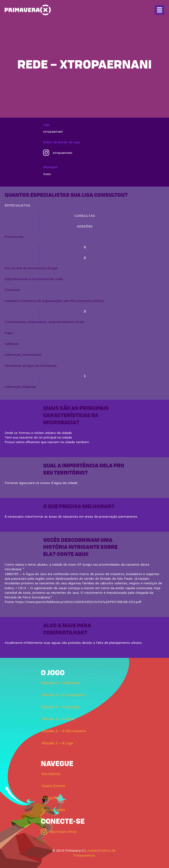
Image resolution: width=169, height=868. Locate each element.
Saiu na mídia (53, 810)
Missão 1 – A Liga (57, 743)
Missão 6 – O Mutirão (61, 683)
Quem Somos (53, 786)
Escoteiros (51, 774)
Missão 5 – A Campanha (63, 695)
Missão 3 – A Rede (58, 719)
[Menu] (160, 10)
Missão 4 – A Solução (61, 707)
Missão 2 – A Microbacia (64, 731)
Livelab (92, 850)
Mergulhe (50, 798)
